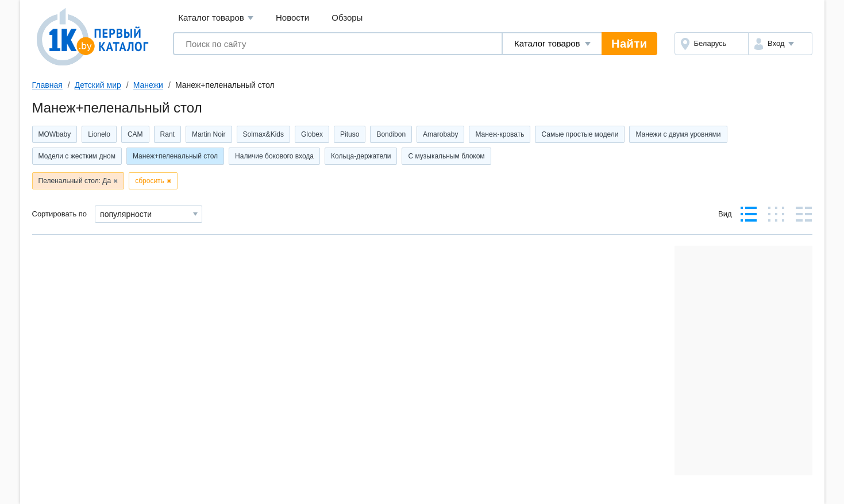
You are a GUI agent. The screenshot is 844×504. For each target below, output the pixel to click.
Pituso (350, 134)
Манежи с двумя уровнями (678, 134)
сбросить (150, 181)
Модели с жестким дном (77, 156)
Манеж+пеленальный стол (175, 156)
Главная (47, 85)
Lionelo (99, 134)
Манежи (148, 85)
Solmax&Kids (263, 134)
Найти (629, 44)
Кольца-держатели (361, 156)
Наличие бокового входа (274, 156)
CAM (135, 134)
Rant (167, 134)
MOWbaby (55, 134)
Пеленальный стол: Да (75, 181)
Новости (292, 18)
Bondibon (391, 134)
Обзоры (347, 18)
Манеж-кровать (500, 134)
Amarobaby (440, 134)
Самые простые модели (580, 134)
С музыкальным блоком (446, 156)
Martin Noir (209, 134)
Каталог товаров (216, 18)
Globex (312, 134)
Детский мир (98, 85)
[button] (780, 44)
